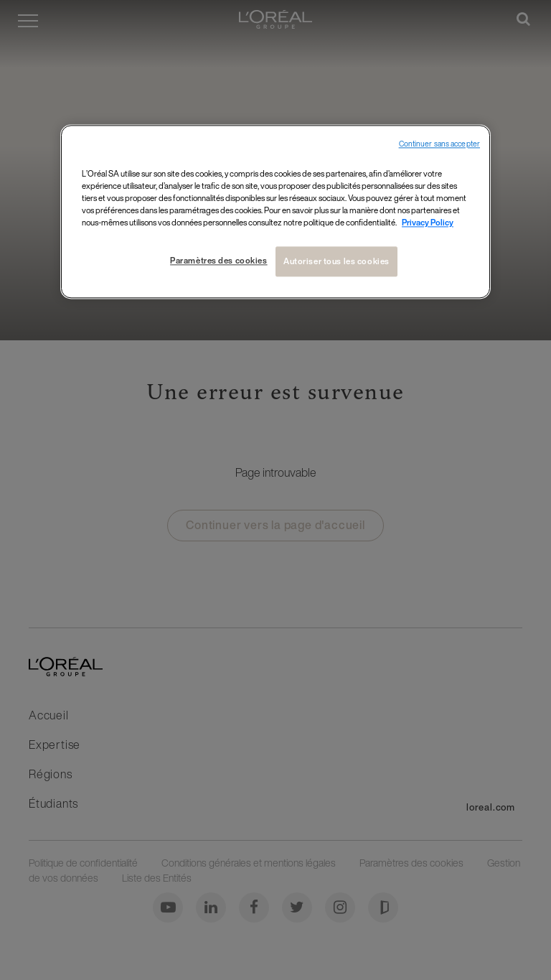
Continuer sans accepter (439, 144)
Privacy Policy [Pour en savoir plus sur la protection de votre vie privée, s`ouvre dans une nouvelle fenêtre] (428, 222)
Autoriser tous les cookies (336, 261)
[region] (275, 211)
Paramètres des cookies (219, 260)
